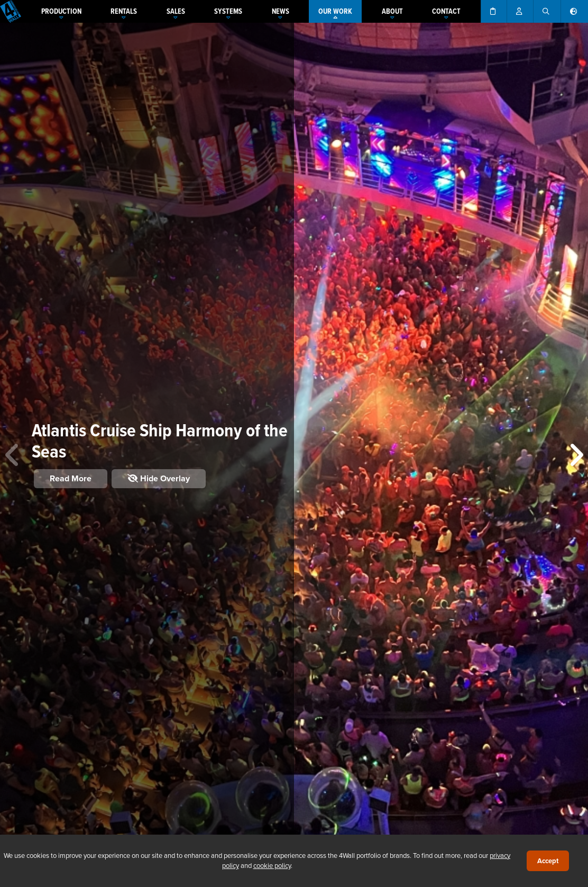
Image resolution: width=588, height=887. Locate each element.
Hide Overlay (159, 478)
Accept (548, 861)
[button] (576, 455)
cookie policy (272, 865)
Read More (71, 478)
